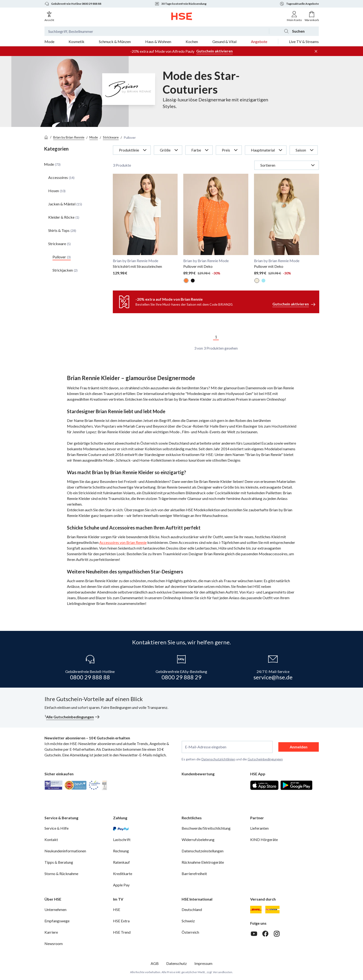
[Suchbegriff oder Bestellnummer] (157, 31)
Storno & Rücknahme (61, 874)
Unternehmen (55, 909)
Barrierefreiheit (194, 874)
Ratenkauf (121, 862)
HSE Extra (121, 921)
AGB (155, 963)
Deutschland (192, 909)
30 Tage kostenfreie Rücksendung (181, 4)
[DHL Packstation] (273, 910)
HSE (117, 909)
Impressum (203, 963)
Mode (94, 137)
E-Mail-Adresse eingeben (206, 747)
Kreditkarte (123, 874)
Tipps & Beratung (59, 862)
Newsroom (54, 943)
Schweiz (188, 921)
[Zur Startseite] (181, 16)
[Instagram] (277, 934)
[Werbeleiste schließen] (316, 51)
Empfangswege (57, 921)
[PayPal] (121, 828)
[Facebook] (265, 934)
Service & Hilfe (57, 828)
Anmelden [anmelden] (299, 747)
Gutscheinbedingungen (265, 759)
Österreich (190, 932)
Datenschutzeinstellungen (203, 851)
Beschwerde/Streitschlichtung (206, 828)
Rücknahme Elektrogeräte (203, 862)
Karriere (51, 932)
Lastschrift (122, 839)
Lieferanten (259, 828)
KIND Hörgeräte (264, 839)
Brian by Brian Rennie (69, 137)
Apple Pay (121, 885)
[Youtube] (254, 934)
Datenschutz (177, 963)
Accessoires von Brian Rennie (123, 542)
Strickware (111, 137)
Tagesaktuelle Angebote (299, 4)
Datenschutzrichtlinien (218, 759)
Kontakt (51, 839)
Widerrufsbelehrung (198, 839)
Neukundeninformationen (65, 851)
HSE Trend (122, 932)
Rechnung (121, 851)
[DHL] (256, 910)
